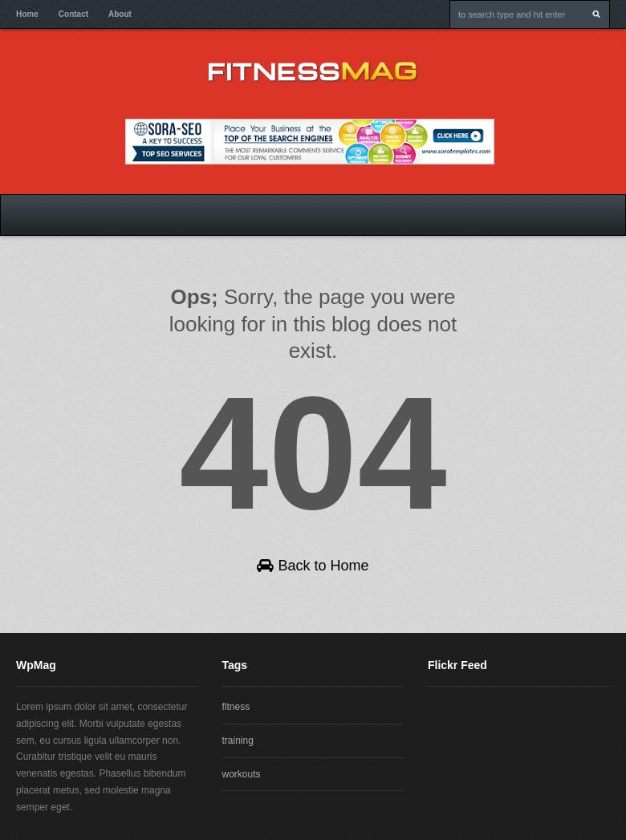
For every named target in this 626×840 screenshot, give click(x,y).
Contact (73, 14)
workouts (241, 774)
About (120, 14)
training (237, 741)
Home (27, 14)
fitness (236, 707)
